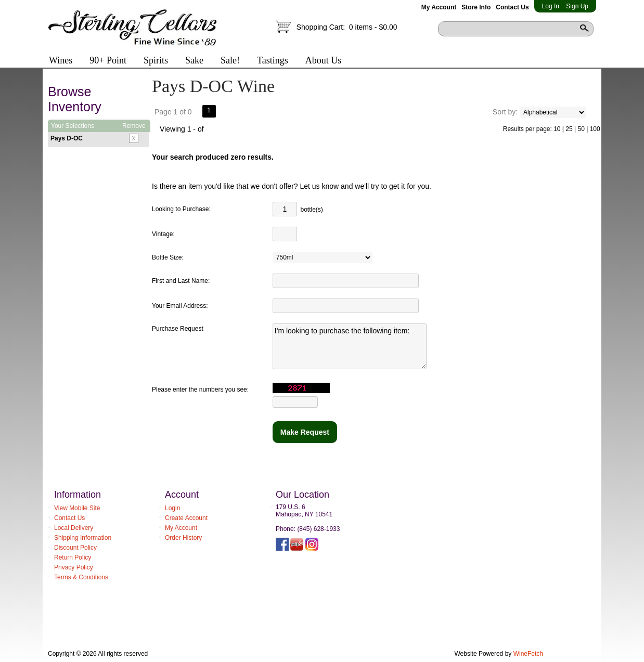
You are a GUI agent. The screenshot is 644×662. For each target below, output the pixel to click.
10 (557, 129)
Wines (57, 61)
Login (172, 508)
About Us (320, 61)
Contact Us (512, 7)
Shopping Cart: (347, 27)
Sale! (230, 60)
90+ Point (108, 60)
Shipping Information (83, 538)
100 (595, 129)
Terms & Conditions (81, 577)
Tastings (273, 60)
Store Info (476, 7)
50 (581, 129)
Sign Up (577, 6)
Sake (194, 60)
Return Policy (73, 557)
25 (569, 129)
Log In (551, 6)
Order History (183, 538)
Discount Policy (75, 548)
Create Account (186, 518)
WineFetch (528, 654)
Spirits (152, 61)
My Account (439, 7)
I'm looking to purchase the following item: (350, 346)
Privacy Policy (74, 567)
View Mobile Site (77, 508)
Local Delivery (74, 528)
